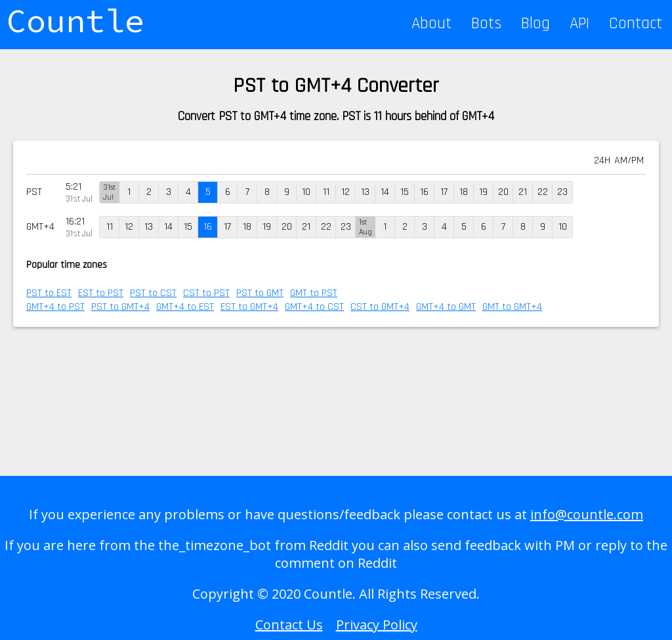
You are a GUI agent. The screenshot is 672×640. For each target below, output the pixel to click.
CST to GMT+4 (380, 307)
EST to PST (101, 293)
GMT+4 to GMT (446, 307)
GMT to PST (314, 293)
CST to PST (206, 293)
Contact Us (289, 625)
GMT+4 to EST (185, 307)
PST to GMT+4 (120, 307)
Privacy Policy (377, 625)
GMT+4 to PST (55, 307)
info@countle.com (587, 514)
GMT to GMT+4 (512, 307)
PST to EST (49, 293)
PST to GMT (260, 293)
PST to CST (153, 293)
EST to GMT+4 (249, 307)
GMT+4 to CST (314, 307)
